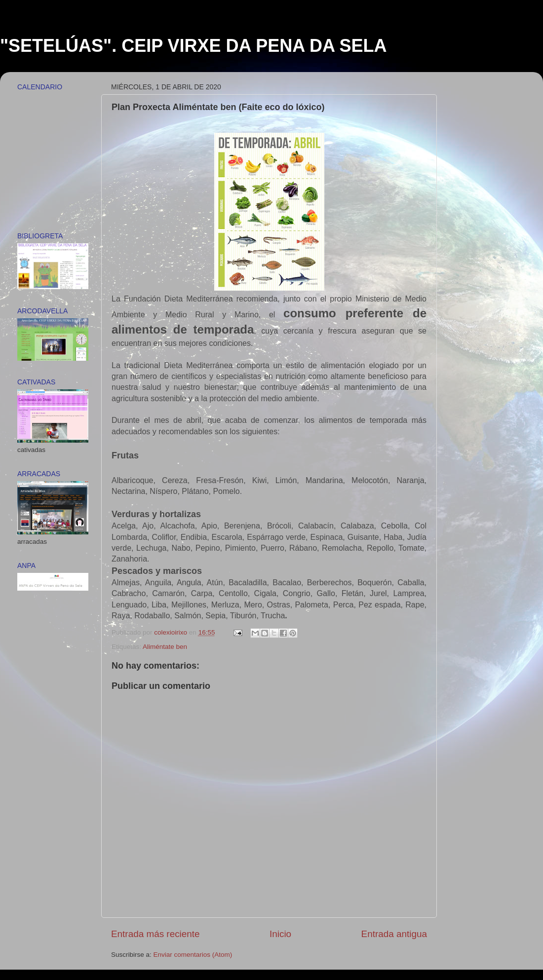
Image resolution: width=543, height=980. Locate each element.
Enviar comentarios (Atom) (193, 955)
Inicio (280, 934)
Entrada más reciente (155, 934)
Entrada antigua (394, 934)
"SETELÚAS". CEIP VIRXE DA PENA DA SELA (194, 46)
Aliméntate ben (165, 647)
